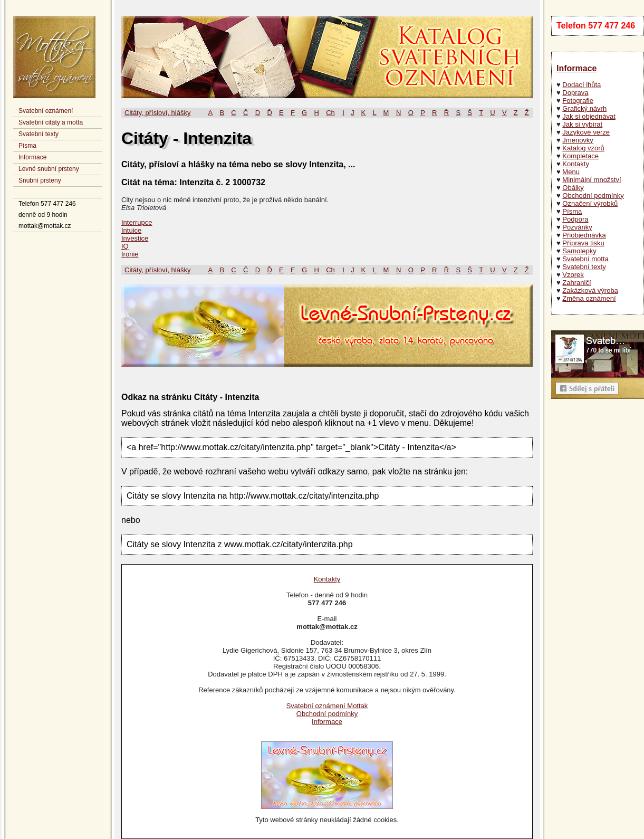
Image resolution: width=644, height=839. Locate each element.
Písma (27, 146)
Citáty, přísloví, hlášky (157, 113)
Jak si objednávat (589, 116)
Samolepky (579, 251)
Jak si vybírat (582, 124)
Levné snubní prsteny (49, 169)
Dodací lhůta (581, 85)
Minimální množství (592, 180)
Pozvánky (577, 227)
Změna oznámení (589, 298)
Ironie (130, 254)
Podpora (575, 219)
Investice (135, 238)
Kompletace (580, 156)
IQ (125, 246)
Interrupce (137, 222)
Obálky (573, 188)
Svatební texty (39, 134)
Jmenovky (578, 140)
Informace (32, 157)
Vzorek (573, 275)
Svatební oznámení (46, 111)
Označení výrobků (590, 203)
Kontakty (576, 164)
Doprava (575, 93)
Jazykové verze (586, 132)
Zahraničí (576, 283)
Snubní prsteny (40, 180)
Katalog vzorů (583, 148)
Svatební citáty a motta (51, 122)
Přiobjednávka (584, 235)
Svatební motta (585, 259)
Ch (330, 113)
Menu (571, 172)
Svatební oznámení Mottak (327, 706)
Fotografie (578, 101)
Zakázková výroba (590, 290)
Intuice (131, 230)
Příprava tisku (583, 243)
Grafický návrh (584, 108)
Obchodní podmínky (593, 196)
